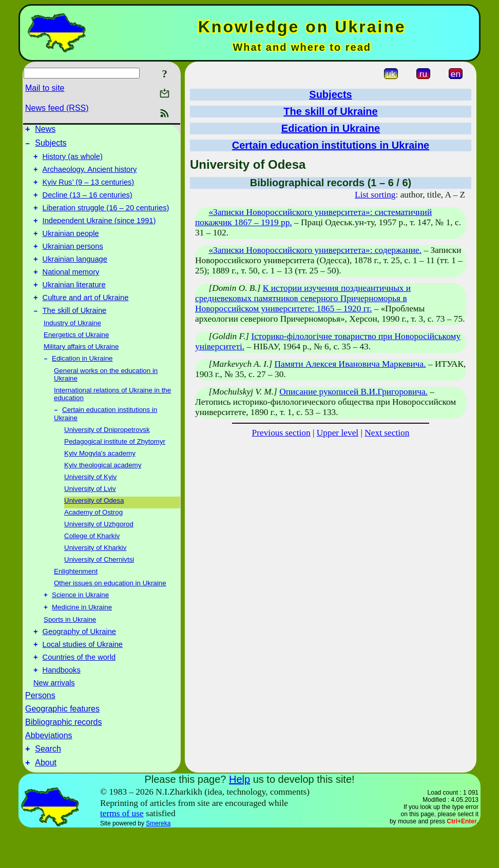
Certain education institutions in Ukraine (331, 145)
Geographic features (62, 742)
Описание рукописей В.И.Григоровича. (353, 392)
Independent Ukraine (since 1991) (99, 233)
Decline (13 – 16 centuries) (88, 204)
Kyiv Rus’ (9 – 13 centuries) (89, 190)
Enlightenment (76, 596)
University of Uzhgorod (99, 549)
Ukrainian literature (74, 305)
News (45, 131)
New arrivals (54, 716)
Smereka (158, 860)
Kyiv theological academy (103, 490)
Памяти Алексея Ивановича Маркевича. (350, 364)
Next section (387, 433)
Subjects (51, 146)
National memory (71, 290)
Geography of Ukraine (79, 660)
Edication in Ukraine (82, 382)
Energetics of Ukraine (76, 358)
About (46, 799)
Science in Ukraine (80, 621)
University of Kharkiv (95, 573)
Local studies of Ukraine (83, 675)
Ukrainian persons (73, 262)
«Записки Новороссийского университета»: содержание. (315, 250)
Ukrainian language (75, 276)
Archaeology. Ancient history (90, 175)
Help (239, 816)
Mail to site (45, 88)
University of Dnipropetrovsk (107, 455)
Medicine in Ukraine (82, 634)
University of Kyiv (90, 502)
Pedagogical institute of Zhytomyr (115, 467)
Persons (40, 729)
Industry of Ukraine (72, 346)
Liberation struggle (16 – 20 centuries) (106, 219)
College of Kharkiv (92, 561)
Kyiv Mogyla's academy (100, 478)
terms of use (122, 850)
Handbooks (62, 703)
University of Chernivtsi (99, 585)
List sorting (375, 195)
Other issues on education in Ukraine (110, 608)
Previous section (281, 433)
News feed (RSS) (57, 108)
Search (48, 784)
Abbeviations (49, 769)
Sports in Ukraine (70, 647)
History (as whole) (73, 161)
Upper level (338, 433)
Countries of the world (79, 689)
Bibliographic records (63, 755)
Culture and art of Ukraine (86, 319)
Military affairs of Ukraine (81, 370)
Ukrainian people (71, 247)
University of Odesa (94, 526)
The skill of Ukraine (75, 333)
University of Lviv (90, 514)
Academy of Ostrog (93, 537)
